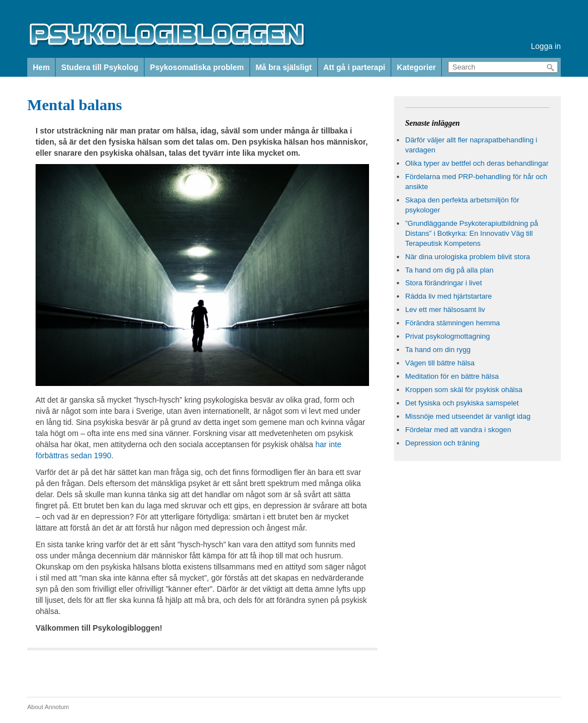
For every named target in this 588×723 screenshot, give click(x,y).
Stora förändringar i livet (444, 283)
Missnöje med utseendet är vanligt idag (468, 416)
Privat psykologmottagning (447, 336)
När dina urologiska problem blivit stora (468, 257)
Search (551, 68)
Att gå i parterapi (354, 67)
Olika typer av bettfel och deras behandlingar (477, 163)
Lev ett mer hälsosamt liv (445, 309)
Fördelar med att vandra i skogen (458, 430)
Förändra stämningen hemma (453, 323)
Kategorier (416, 67)
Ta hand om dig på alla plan (449, 270)
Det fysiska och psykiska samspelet (462, 403)
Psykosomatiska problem (197, 67)
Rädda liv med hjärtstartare (449, 296)
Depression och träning (442, 443)
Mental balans (74, 105)
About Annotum (48, 707)
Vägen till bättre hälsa (440, 363)
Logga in (546, 46)
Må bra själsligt (284, 67)
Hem (41, 67)
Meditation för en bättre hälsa (452, 376)
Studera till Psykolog (99, 67)
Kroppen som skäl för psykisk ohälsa (464, 390)
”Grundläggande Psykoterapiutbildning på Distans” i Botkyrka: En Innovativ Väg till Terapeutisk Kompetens (472, 233)
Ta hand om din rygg (438, 350)
